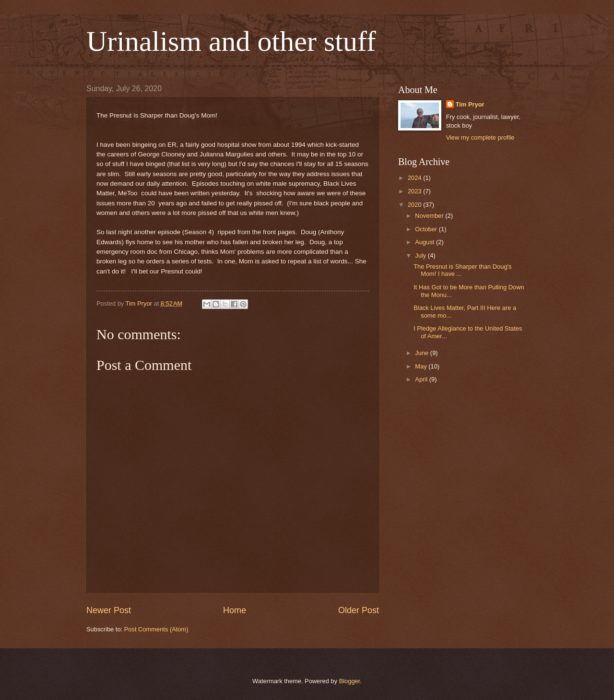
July (421, 255)
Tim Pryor (470, 104)
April (422, 379)
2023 (415, 191)
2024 (415, 178)
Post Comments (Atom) (156, 629)
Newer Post (109, 610)
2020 (415, 205)
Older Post (359, 610)
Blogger (350, 681)
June (423, 353)
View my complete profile (480, 137)
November (430, 216)
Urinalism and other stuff (231, 41)
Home (235, 610)
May (422, 366)
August (425, 242)
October (427, 229)
